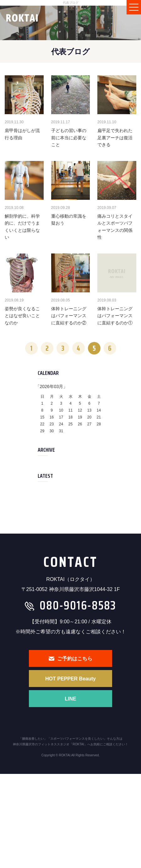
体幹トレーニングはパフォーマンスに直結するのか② (69, 316)
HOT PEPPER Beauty (70, 679)
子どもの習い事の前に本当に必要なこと (69, 138)
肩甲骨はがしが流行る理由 (22, 134)
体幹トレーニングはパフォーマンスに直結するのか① (115, 316)
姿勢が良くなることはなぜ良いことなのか (22, 316)
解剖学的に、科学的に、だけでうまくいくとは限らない (22, 227)
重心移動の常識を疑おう (69, 220)
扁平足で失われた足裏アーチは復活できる (115, 138)
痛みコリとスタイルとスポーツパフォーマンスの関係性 (115, 227)
